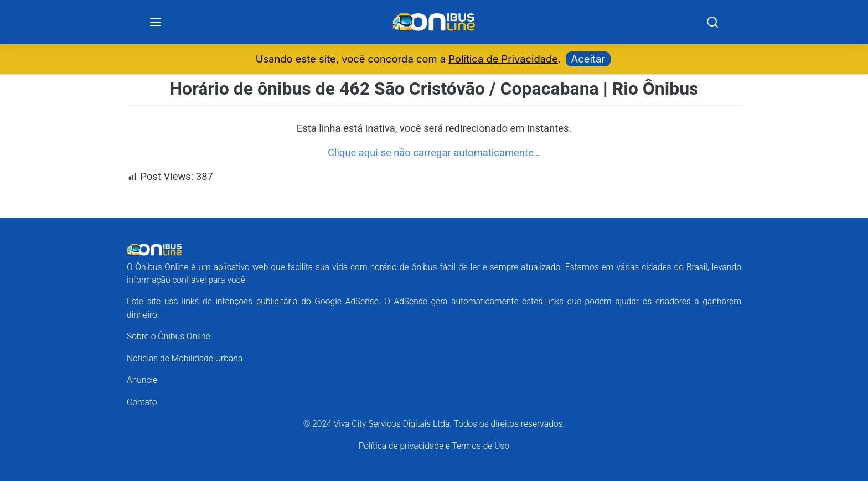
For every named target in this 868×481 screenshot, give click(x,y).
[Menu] (156, 22)
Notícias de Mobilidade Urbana (185, 358)
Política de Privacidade (503, 59)
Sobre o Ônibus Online (169, 336)
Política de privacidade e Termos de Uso (434, 446)
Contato (142, 402)
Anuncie (142, 380)
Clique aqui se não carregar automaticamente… (434, 152)
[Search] (712, 22)
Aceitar (588, 59)
